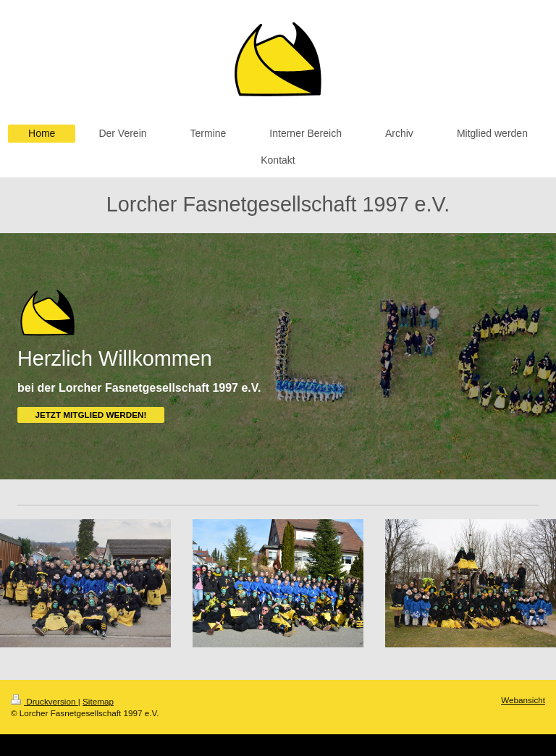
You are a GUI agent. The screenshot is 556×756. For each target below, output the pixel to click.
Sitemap (98, 701)
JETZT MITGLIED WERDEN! (90, 415)
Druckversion (45, 701)
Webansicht (523, 700)
